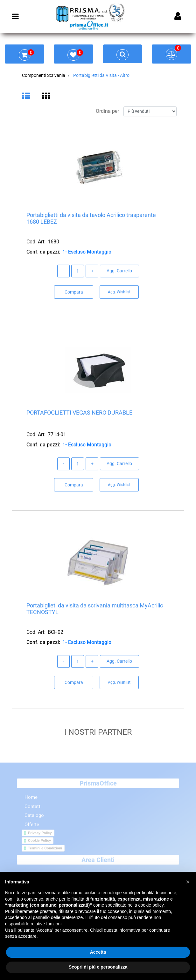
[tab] (27, 97)
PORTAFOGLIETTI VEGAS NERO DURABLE (79, 413)
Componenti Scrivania (44, 75)
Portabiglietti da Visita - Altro (101, 75)
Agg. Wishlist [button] (119, 293)
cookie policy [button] (151, 905)
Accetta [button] (98, 952)
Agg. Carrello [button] (119, 271)
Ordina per (107, 112)
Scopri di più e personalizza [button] (98, 967)
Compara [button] (74, 293)
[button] (188, 882)
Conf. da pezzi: (43, 252)
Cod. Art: (36, 242)
